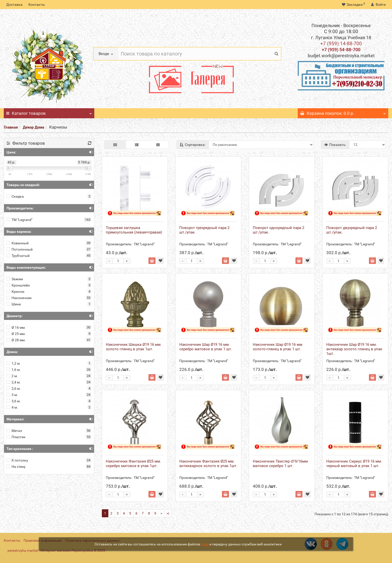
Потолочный (20, 249)
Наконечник (19, 298)
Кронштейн (18, 285)
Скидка (15, 196)
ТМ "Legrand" (19, 220)
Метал (14, 431)
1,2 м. (14, 363)
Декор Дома (33, 127)
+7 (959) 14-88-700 (341, 44)
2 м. (12, 376)
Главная (11, 127)
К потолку (17, 460)
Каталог (49, 112)
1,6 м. (14, 370)
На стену (16, 467)
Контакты (37, 5)
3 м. (12, 395)
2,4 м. (14, 382)
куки (205, 544)
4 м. (12, 407)
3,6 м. (14, 401)
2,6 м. (14, 388)
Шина (14, 304)
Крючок (16, 292)
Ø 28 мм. (16, 340)
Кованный (18, 243)
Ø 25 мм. (16, 334)
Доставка (14, 5)
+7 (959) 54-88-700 (341, 50)
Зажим (15, 279)
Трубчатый (18, 256)
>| (168, 513)
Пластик (16, 437)
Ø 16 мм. (16, 327)
